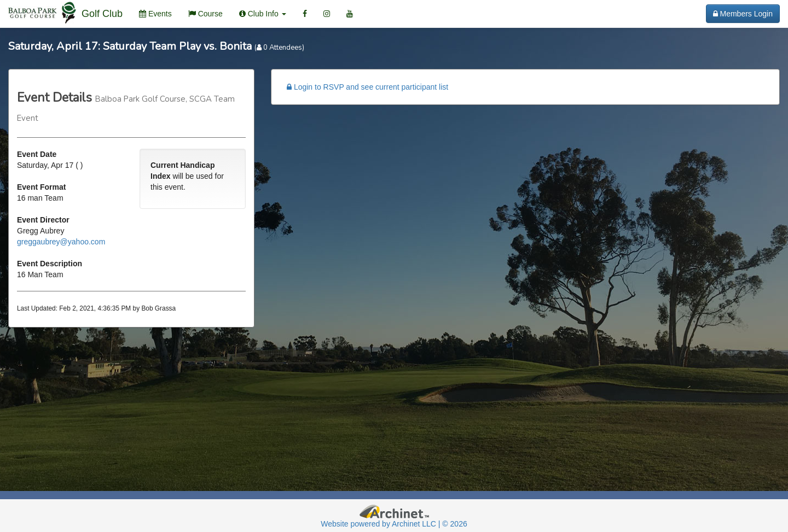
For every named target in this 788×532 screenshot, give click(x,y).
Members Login (743, 14)
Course (205, 14)
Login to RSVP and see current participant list (367, 87)
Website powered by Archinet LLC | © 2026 (394, 524)
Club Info (263, 14)
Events (155, 14)
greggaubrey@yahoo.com (61, 242)
